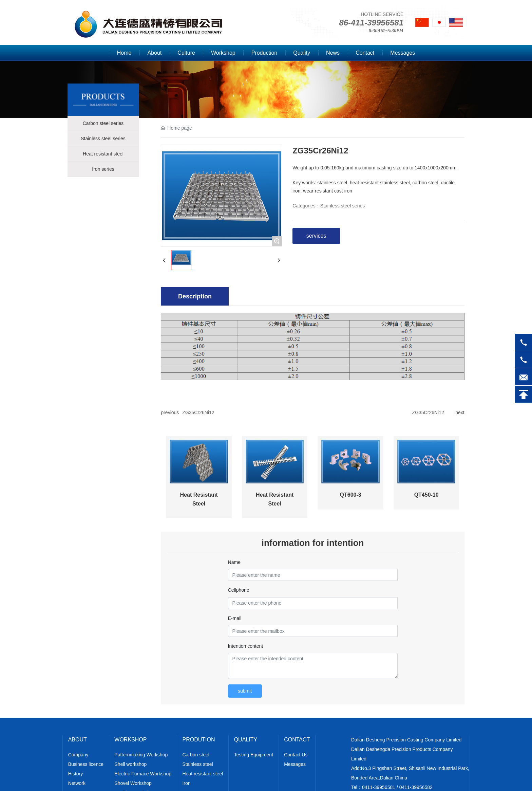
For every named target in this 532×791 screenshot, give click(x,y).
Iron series (103, 169)
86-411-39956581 (371, 23)
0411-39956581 (379, 787)
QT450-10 (426, 495)
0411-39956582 (416, 787)
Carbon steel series (103, 123)
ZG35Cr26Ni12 (198, 412)
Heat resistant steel (103, 154)
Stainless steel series (103, 139)
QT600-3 (351, 495)
